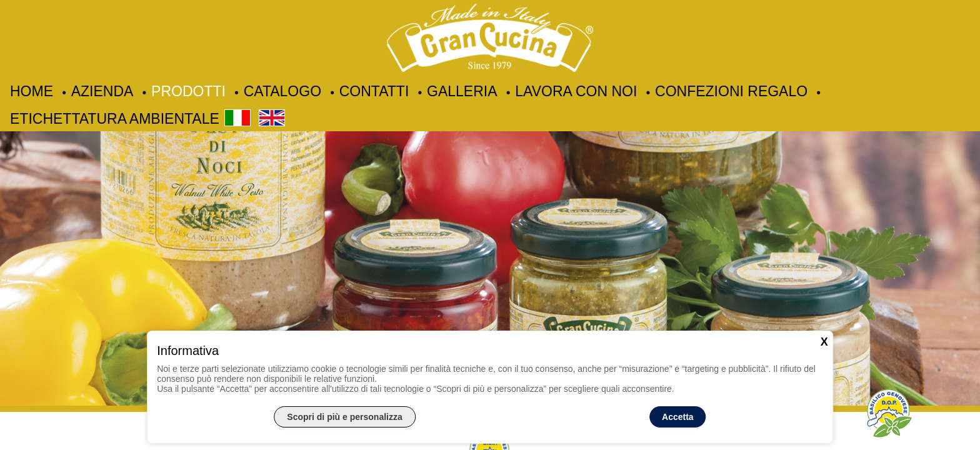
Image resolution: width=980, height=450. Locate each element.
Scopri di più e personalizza (344, 417)
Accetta (678, 417)
